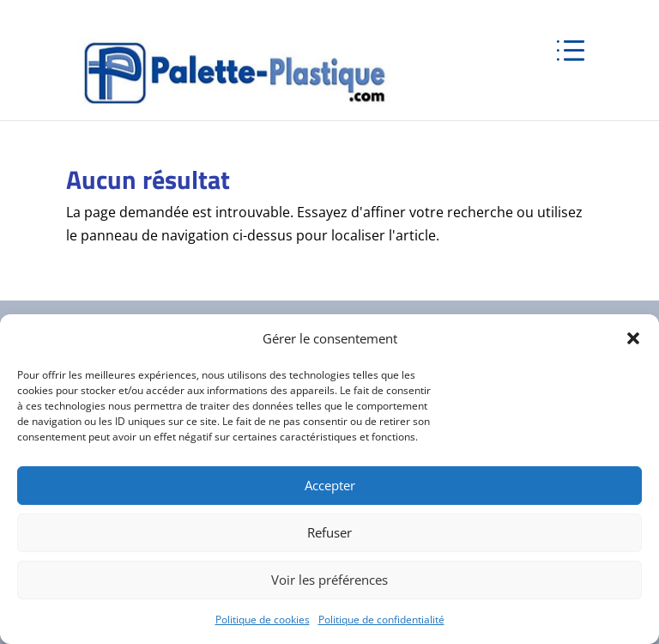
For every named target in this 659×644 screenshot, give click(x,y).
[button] (633, 338)
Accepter (330, 485)
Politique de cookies (263, 620)
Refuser (329, 532)
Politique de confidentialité (381, 620)
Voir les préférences (329, 580)
